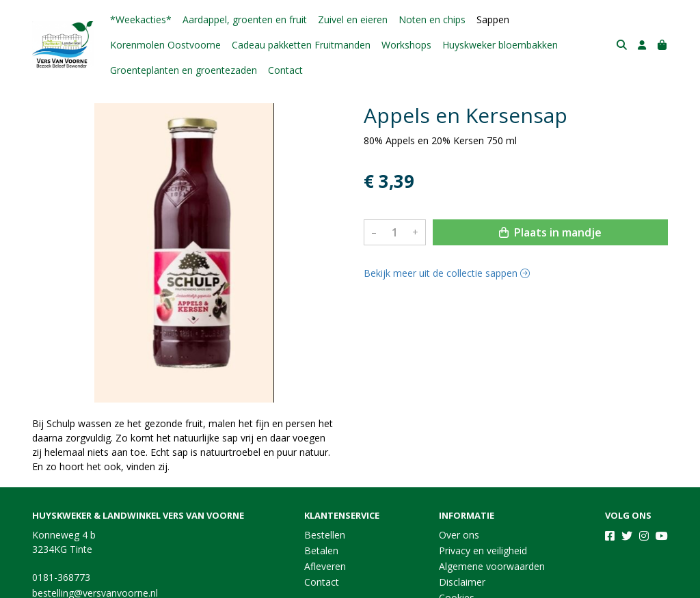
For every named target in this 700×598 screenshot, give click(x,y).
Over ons (459, 535)
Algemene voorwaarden (492, 566)
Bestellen (325, 535)
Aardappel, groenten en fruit (245, 19)
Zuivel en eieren (353, 19)
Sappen (493, 19)
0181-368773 (61, 577)
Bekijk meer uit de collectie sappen (447, 273)
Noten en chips (432, 19)
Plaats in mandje (550, 232)
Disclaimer (462, 582)
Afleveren (325, 566)
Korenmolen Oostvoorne (165, 45)
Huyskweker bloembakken (500, 45)
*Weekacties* (141, 19)
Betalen (321, 551)
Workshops (406, 45)
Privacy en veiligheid (483, 551)
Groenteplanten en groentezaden (184, 70)
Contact (285, 70)
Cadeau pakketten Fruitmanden (301, 45)
